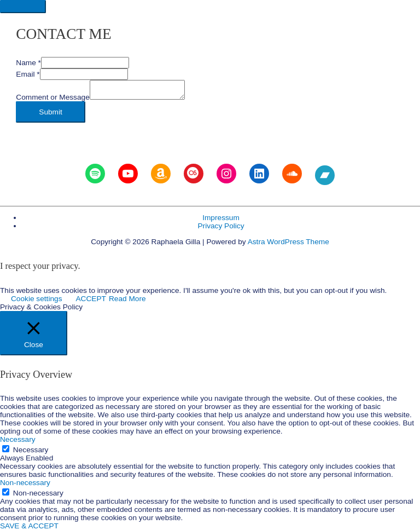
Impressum (221, 218)
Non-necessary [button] (25, 483)
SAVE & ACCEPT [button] (29, 526)
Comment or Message (53, 97)
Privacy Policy (221, 226)
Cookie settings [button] (36, 299)
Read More (127, 299)
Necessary (31, 450)
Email (28, 74)
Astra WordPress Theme (288, 242)
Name (28, 63)
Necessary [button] (18, 439)
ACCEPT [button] (91, 299)
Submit (51, 112)
